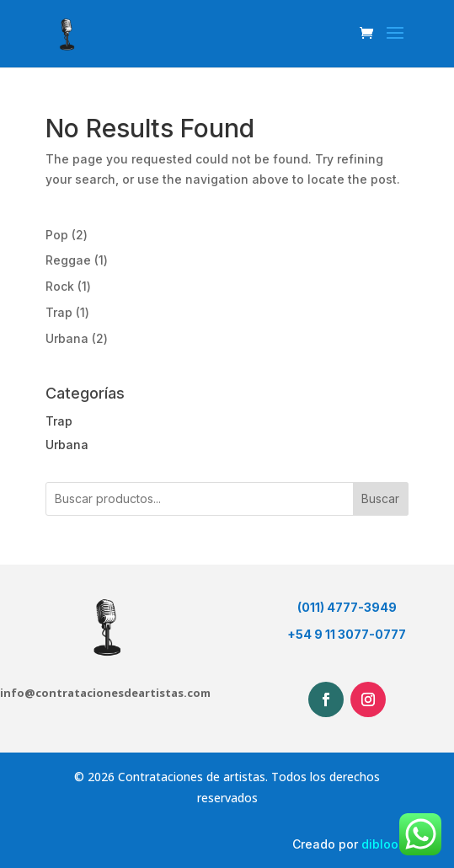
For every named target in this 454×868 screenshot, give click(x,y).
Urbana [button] (67, 445)
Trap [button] (59, 421)
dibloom (385, 844)
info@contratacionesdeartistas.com (105, 693)
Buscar (380, 498)
